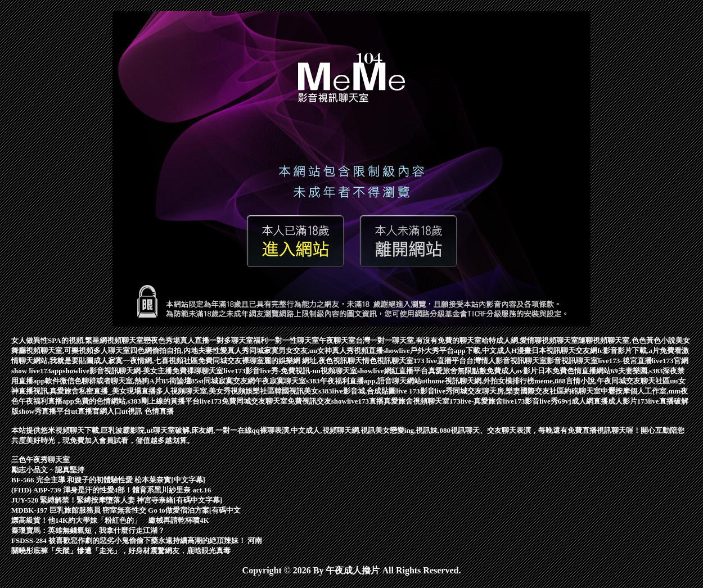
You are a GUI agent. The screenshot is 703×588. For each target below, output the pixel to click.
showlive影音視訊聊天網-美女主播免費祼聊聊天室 (143, 371)
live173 (211, 401)
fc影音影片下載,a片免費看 (639, 350)
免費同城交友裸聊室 (231, 361)
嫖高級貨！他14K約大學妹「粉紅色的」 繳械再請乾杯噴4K (110, 520)
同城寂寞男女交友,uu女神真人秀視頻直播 (316, 350)
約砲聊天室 (582, 391)
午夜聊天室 (337, 340)
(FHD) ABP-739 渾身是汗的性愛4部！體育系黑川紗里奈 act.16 (111, 490)
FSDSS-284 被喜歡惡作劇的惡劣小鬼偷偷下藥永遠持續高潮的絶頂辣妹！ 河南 (137, 540)
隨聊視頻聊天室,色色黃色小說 (627, 340)
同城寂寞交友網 (229, 381)
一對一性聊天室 (293, 340)
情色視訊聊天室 (388, 361)
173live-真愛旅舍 (476, 401)
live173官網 (670, 361)
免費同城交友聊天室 (254, 401)
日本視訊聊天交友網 (564, 350)
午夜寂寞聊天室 (280, 381)
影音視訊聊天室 (572, 361)
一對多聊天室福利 (238, 340)
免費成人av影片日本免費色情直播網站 (549, 371)
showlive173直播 (357, 401)
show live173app (37, 371)
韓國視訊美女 (296, 391)
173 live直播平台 (440, 361)
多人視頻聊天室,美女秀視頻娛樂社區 (215, 391)
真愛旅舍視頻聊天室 (416, 401)
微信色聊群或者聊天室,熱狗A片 (111, 381)
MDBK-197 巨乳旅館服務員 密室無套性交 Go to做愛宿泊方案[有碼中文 (126, 510)
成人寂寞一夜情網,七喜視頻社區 (145, 361)
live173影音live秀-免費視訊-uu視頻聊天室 (290, 371)
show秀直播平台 (45, 411)
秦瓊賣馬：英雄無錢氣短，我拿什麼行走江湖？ (88, 530)
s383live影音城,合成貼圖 (357, 391)
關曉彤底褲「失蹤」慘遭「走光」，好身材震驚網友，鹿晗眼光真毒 (121, 551)
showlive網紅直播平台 (393, 371)
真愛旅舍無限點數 (457, 371)
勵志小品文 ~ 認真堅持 (48, 470)
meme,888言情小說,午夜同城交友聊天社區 (602, 381)
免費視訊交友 (309, 401)
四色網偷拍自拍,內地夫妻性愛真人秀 (189, 350)
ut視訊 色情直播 (148, 411)
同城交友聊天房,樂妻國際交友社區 (508, 391)
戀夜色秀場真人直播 (176, 340)
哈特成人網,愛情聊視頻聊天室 (530, 340)
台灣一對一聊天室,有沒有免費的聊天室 (418, 340)
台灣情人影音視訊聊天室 (506, 361)
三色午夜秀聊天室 (40, 460)
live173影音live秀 (530, 401)
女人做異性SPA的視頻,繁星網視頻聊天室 (77, 340)
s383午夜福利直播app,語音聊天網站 (364, 381)
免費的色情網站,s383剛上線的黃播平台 (137, 401)
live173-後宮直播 (625, 361)
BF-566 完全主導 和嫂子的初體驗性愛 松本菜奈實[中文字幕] (108, 480)
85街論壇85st (183, 381)
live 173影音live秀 (424, 391)
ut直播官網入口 (96, 411)
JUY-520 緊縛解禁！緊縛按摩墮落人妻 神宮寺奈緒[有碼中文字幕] (117, 500)
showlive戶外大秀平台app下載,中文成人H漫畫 (457, 350)
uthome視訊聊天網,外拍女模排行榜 (478, 381)
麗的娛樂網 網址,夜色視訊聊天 (313, 361)
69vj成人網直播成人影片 (598, 401)
